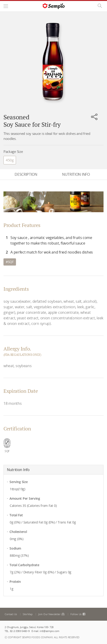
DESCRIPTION (26, 174)
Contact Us (11, 614)
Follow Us (78, 614)
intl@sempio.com (49, 631)
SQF (11, 262)
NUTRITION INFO (76, 174)
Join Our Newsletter (51, 614)
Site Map (28, 614)
